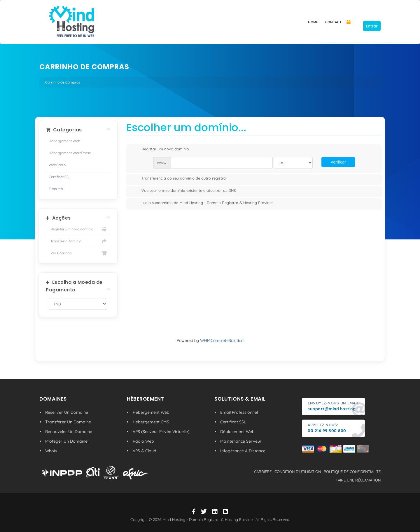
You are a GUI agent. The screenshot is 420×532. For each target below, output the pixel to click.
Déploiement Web (237, 432)
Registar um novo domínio (78, 229)
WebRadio (57, 165)
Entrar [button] (372, 26)
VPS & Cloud (145, 451)
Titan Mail (57, 189)
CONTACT (334, 22)
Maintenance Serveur (241, 441)
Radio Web (143, 441)
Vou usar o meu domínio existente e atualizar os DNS (184, 191)
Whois (51, 451)
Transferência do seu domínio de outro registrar (180, 179)
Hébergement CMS (151, 422)
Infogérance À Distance (243, 451)
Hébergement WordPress (70, 153)
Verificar (338, 162)
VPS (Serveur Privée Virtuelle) (161, 432)
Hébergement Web (64, 141)
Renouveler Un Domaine (69, 432)
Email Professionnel (239, 412)
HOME (313, 22)
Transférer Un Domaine (68, 422)
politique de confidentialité (352, 472)
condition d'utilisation (298, 472)
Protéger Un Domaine (66, 441)
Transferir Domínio (78, 241)
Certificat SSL (60, 177)
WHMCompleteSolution (222, 340)
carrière (263, 472)
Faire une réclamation (358, 480)
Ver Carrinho (78, 253)
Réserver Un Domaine (67, 412)
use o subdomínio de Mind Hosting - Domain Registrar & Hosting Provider (203, 203)
